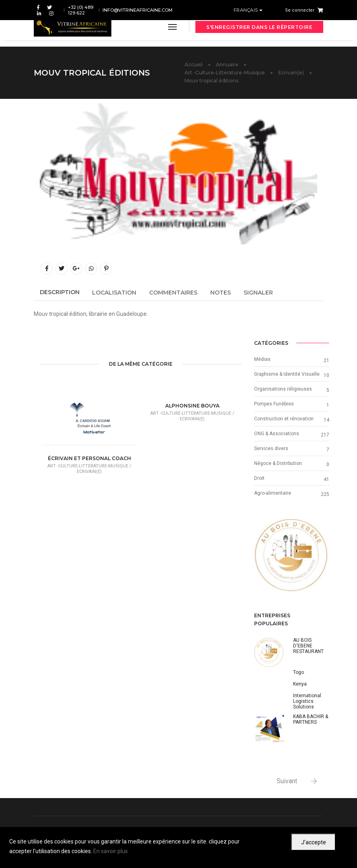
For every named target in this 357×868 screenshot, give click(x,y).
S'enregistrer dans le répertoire (259, 27)
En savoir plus (111, 851)
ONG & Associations (277, 434)
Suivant (287, 781)
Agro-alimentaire (273, 493)
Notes (221, 293)
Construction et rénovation (284, 419)
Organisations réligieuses (283, 389)
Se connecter (300, 10)
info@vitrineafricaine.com (137, 10)
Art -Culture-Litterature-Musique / (89, 466)
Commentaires (173, 293)
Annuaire (227, 64)
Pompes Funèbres (274, 404)
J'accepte (314, 842)
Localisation (114, 293)
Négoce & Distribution (278, 463)
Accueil (194, 64)
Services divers (271, 448)
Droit (259, 478)
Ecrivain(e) (291, 73)
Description (60, 292)
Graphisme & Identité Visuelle (287, 374)
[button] (260, 556)
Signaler (258, 293)
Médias (262, 359)
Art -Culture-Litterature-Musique (225, 73)
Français (247, 10)
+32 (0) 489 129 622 (81, 10)
